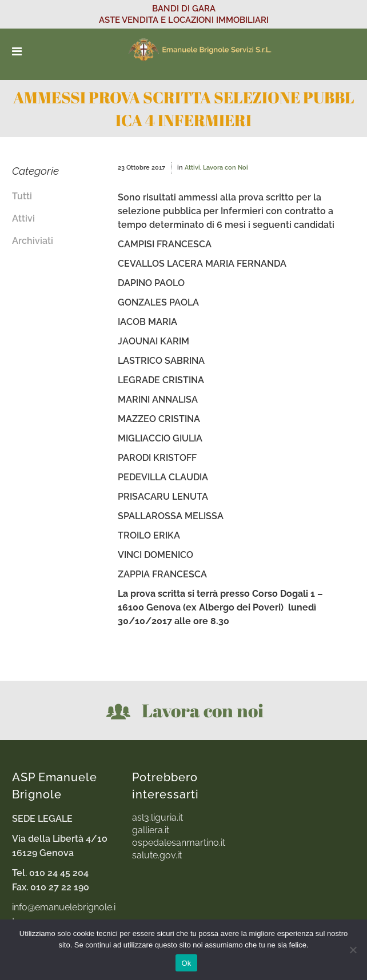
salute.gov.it (157, 856)
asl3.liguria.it (157, 818)
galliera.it (151, 830)
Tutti (22, 196)
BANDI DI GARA (184, 9)
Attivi (23, 218)
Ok (186, 963)
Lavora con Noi (226, 168)
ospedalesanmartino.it (179, 843)
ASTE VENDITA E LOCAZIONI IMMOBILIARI (184, 20)
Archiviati (33, 241)
